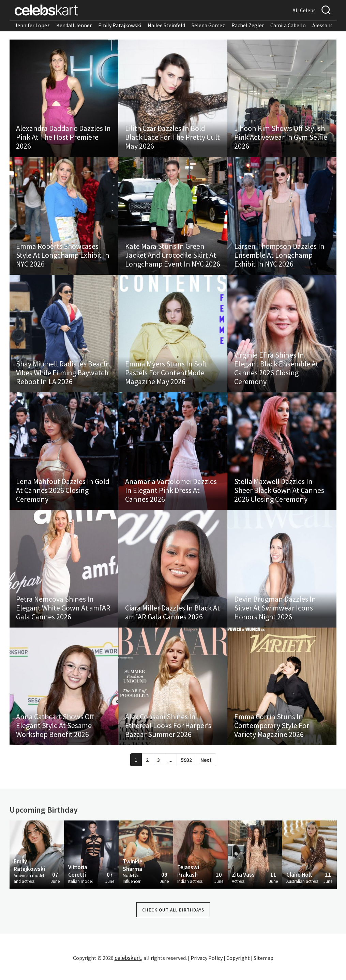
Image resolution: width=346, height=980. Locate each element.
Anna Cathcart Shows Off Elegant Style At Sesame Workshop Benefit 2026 (55, 735)
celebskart (128, 968)
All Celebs (304, 10)
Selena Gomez (208, 25)
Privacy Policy (207, 968)
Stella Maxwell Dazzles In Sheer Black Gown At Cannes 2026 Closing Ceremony (279, 497)
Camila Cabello (288, 25)
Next (206, 770)
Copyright (238, 968)
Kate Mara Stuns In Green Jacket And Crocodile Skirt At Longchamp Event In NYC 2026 (173, 258)
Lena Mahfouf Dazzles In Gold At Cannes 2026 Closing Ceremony (63, 497)
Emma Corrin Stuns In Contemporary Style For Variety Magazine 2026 (272, 735)
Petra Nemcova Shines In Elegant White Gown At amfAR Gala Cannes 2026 (64, 616)
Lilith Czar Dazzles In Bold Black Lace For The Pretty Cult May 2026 (172, 139)
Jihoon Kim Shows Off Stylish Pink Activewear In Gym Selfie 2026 (281, 139)
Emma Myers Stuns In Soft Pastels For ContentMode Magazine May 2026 (166, 377)
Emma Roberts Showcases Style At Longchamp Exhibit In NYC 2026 (63, 258)
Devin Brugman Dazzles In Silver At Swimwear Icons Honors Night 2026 (275, 616)
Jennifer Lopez (32, 25)
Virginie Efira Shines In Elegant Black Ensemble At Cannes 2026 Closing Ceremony (276, 373)
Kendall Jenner (74, 25)
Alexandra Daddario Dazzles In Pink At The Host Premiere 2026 (64, 139)
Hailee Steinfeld (166, 25)
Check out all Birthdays (173, 920)
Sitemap (264, 968)
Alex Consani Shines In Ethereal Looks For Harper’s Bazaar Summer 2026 (168, 735)
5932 (186, 770)
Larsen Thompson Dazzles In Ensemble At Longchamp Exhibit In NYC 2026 (279, 258)
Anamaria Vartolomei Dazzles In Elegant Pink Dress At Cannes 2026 (171, 497)
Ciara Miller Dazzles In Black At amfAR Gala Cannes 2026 (172, 620)
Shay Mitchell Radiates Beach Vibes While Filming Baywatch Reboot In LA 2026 (63, 377)
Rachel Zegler (248, 25)
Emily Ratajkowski (120, 25)
